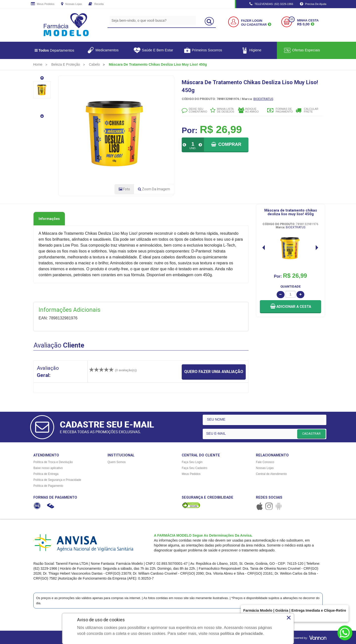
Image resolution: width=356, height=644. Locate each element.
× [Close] (289, 618)
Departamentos (55, 50)
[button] (290, 307)
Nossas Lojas (71, 4)
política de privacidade (242, 634)
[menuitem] (38, 64)
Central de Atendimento (271, 474)
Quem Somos (117, 462)
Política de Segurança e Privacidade (57, 480)
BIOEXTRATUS (263, 99)
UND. (193, 148)
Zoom (154, 189)
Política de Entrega (46, 474)
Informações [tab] (49, 219)
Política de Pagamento (48, 486)
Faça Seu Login (192, 462)
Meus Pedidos (43, 4)
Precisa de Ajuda (313, 4)
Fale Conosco (265, 462)
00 (292, 19)
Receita (96, 4)
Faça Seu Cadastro (194, 468)
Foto (124, 189)
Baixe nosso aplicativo (48, 468)
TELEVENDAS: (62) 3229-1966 (271, 4)
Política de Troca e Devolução (53, 462)
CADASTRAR (311, 434)
